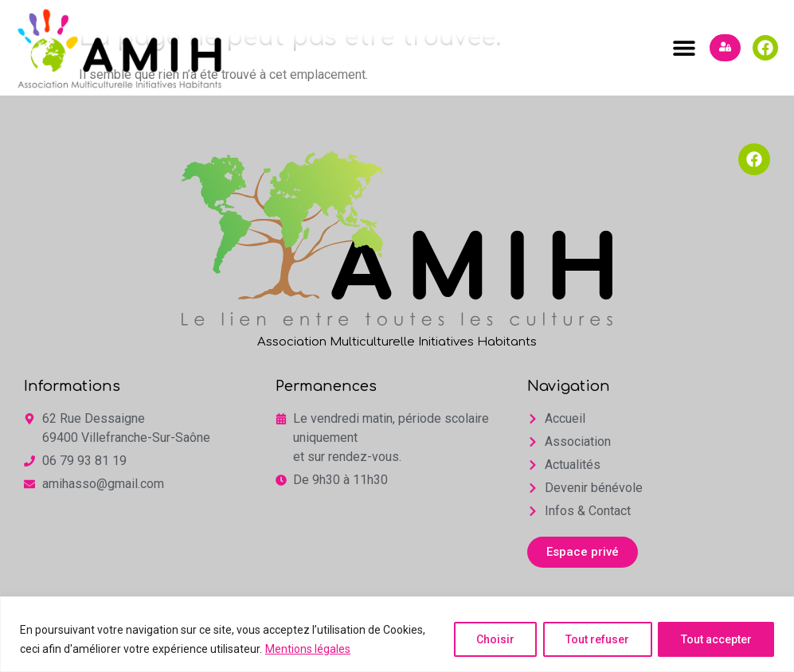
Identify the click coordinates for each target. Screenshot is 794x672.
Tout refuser (596, 639)
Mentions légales (308, 649)
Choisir (492, 639)
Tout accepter (716, 639)
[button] (684, 48)
